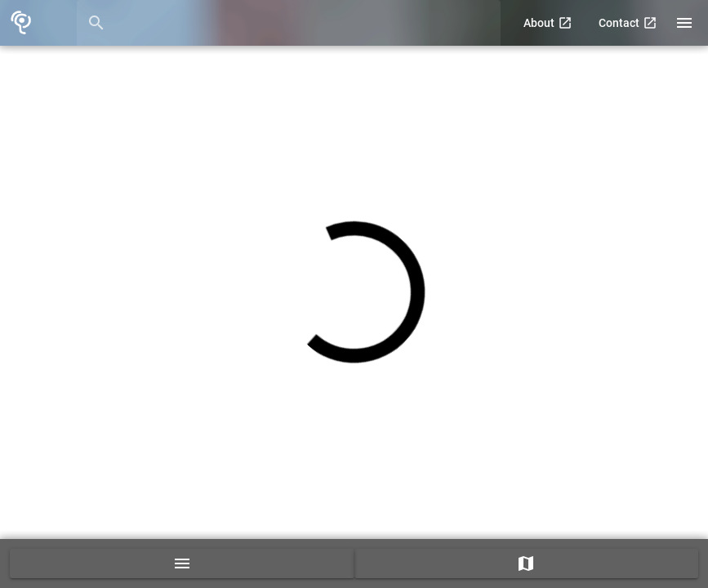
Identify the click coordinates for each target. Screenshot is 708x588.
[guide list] (182, 563)
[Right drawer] (684, 23)
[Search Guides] (303, 23)
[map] (527, 563)
